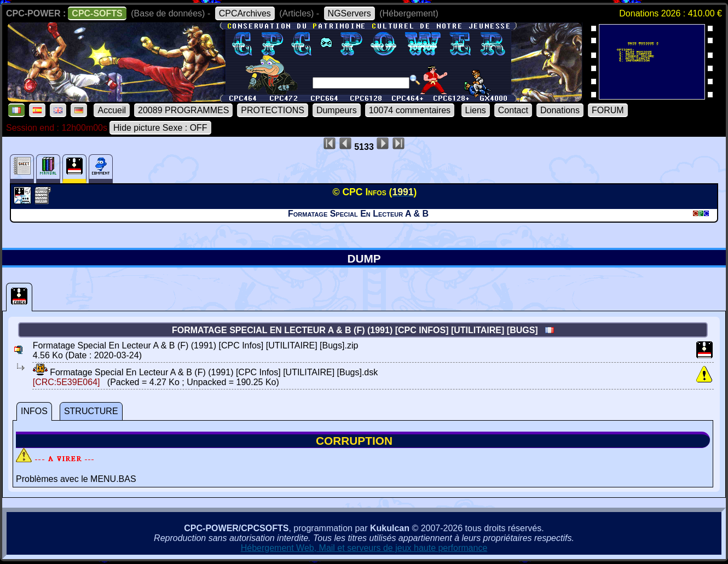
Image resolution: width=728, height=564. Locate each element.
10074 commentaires (410, 110)
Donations (560, 110)
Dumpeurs (337, 110)
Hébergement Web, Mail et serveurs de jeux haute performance (364, 548)
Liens (476, 110)
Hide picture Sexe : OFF (160, 128)
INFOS (34, 411)
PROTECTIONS (273, 110)
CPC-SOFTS (97, 13)
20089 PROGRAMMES (183, 110)
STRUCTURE (91, 411)
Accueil (112, 110)
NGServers (349, 13)
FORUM (608, 110)
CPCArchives (245, 13)
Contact (513, 110)
